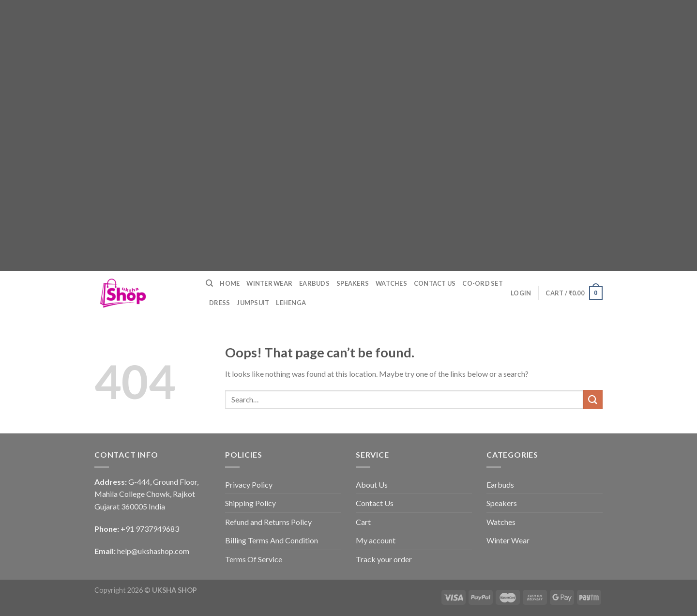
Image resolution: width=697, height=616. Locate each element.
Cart (363, 522)
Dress (220, 303)
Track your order (384, 559)
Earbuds (314, 283)
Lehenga (291, 303)
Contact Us (435, 283)
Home (230, 283)
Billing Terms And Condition (272, 540)
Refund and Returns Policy (268, 522)
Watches (391, 283)
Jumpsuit (253, 303)
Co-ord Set (483, 283)
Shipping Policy (250, 503)
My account (376, 540)
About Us (372, 485)
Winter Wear (269, 283)
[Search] (209, 283)
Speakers (353, 283)
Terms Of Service (254, 559)
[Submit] (593, 399)
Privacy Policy (249, 485)
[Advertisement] (290, 68)
